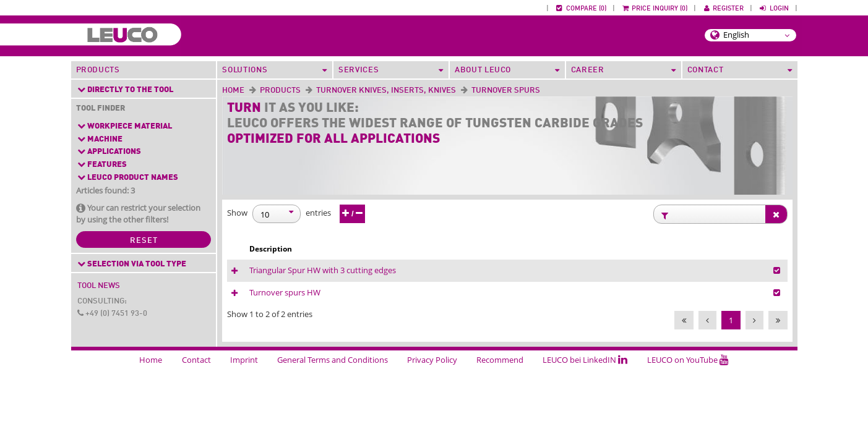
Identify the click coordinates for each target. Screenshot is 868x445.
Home (233, 91)
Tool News (99, 286)
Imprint (244, 386)
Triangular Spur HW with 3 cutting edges (468, 274)
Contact (196, 386)
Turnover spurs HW (430, 309)
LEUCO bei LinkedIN (585, 386)
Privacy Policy (432, 386)
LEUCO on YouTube (688, 386)
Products (98, 70)
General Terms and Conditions (333, 386)
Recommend (500, 386)
